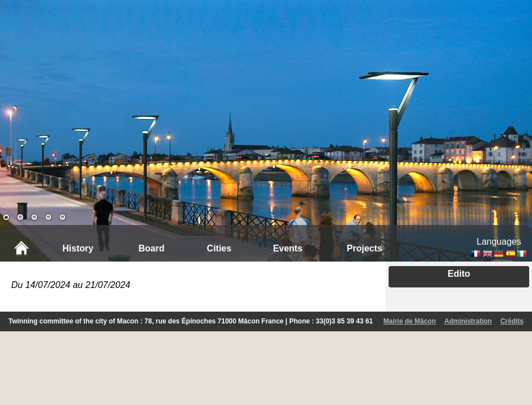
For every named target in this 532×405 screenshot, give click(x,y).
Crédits (512, 321)
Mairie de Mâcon (410, 321)
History (78, 248)
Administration (468, 321)
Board (151, 248)
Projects (365, 248)
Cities (219, 248)
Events (287, 248)
